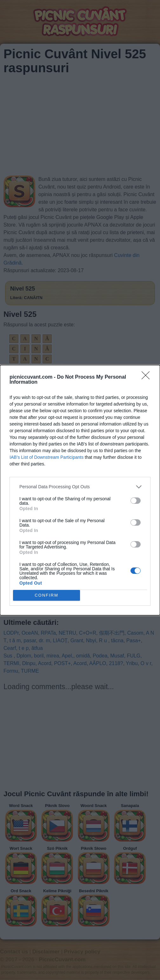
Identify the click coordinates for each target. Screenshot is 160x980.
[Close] (148, 377)
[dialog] (80, 490)
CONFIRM (47, 595)
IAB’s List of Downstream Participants (47, 457)
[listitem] (80, 487)
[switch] (136, 501)
